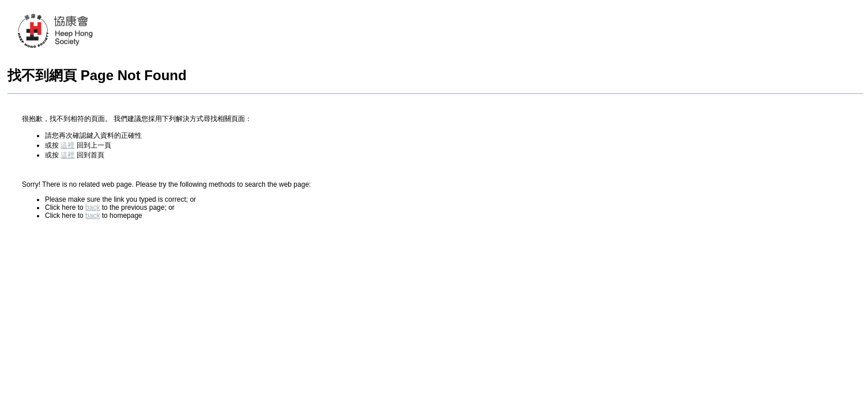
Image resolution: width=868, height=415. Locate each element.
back (93, 207)
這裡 (67, 145)
